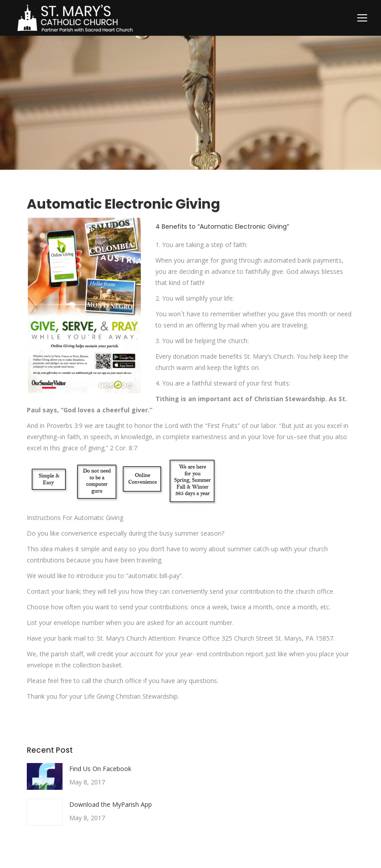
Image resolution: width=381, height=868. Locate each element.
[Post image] (45, 776)
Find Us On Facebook (100, 769)
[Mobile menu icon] (362, 18)
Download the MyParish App (111, 804)
